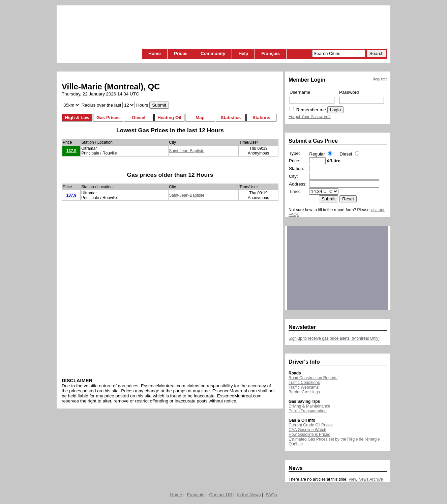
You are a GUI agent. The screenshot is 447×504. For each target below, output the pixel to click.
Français (271, 53)
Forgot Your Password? (310, 117)
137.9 (71, 151)
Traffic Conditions (304, 383)
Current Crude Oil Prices (311, 425)
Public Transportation (308, 411)
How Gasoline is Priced (309, 435)
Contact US (220, 495)
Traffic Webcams (304, 387)
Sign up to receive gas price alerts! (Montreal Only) (334, 338)
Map (200, 118)
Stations (261, 118)
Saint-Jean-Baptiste (187, 151)
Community (213, 53)
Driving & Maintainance (309, 406)
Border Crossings (304, 392)
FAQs (271, 495)
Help (243, 53)
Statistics (231, 118)
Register (380, 79)
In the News (249, 495)
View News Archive (366, 479)
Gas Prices (108, 118)
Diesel (139, 118)
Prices (181, 53)
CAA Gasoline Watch (307, 430)
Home (155, 53)
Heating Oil (169, 118)
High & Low (77, 118)
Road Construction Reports (313, 378)
